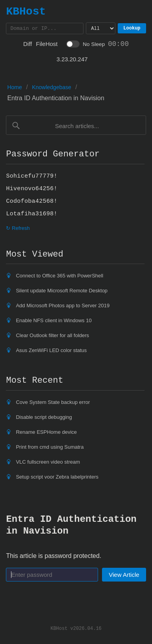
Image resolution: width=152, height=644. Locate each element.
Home (14, 88)
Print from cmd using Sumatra (50, 448)
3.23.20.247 (72, 60)
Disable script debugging (44, 418)
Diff (28, 45)
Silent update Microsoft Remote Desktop (62, 292)
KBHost (26, 11)
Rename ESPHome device (46, 433)
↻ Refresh (18, 229)
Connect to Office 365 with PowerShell (59, 277)
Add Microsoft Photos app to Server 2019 (63, 307)
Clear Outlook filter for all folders (52, 337)
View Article (124, 576)
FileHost (47, 45)
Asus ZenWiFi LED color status (51, 351)
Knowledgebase (52, 88)
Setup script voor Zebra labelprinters (57, 478)
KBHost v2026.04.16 (76, 629)
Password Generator (53, 155)
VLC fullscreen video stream (48, 463)
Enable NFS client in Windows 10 (54, 322)
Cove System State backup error (53, 403)
